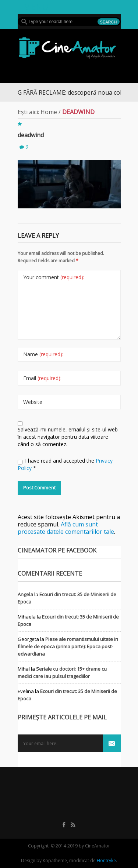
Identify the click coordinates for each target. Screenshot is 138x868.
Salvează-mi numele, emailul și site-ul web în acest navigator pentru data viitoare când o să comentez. (68, 437)
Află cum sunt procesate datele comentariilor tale (66, 528)
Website (33, 402)
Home (49, 112)
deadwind (31, 135)
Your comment (54, 277)
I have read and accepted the (65, 464)
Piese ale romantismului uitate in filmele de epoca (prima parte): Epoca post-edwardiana (68, 646)
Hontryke (106, 860)
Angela (25, 594)
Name (43, 354)
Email (42, 378)
